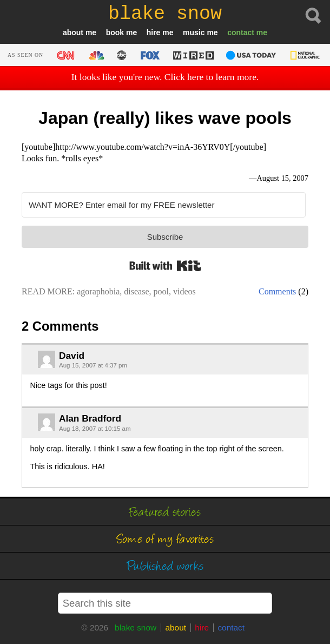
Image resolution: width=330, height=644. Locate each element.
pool (161, 291)
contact (241, 32)
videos (184, 291)
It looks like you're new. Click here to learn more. (165, 77)
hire (154, 32)
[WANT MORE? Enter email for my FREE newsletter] (164, 205)
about (73, 32)
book (115, 32)
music (194, 32)
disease (136, 291)
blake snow (136, 627)
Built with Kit (165, 266)
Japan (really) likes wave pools (165, 118)
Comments (277, 291)
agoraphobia (98, 291)
